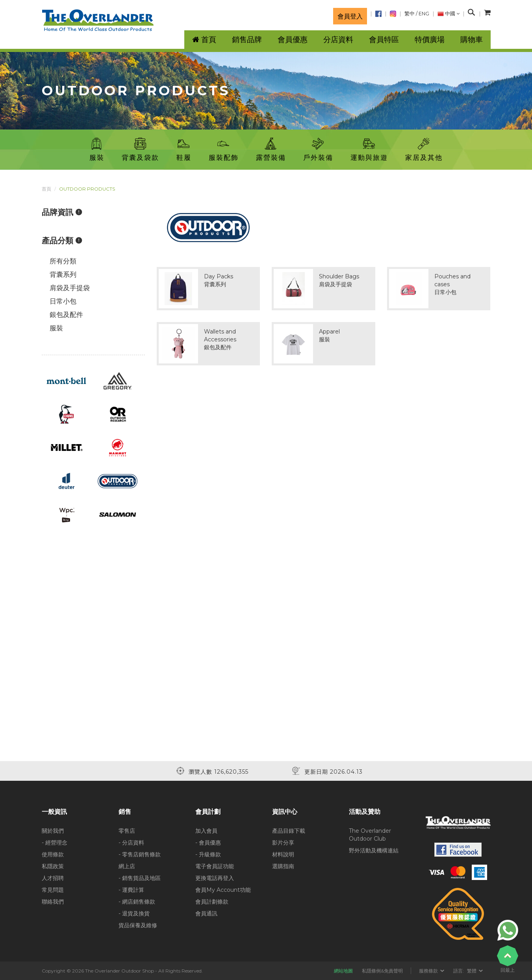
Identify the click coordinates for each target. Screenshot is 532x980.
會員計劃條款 (212, 902)
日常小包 (63, 301)
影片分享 (283, 843)
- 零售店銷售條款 (140, 854)
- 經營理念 (55, 843)
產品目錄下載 (289, 831)
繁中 (410, 14)
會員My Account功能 (223, 890)
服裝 (56, 328)
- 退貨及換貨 (134, 913)
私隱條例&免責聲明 (382, 971)
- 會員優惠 (208, 843)
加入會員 (206, 831)
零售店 (127, 831)
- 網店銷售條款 (137, 902)
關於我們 (53, 831)
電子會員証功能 (215, 866)
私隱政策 (53, 866)
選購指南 (283, 866)
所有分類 (63, 261)
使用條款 (53, 854)
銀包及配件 (66, 315)
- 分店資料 (131, 843)
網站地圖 (343, 971)
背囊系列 (63, 274)
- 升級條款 (208, 854)
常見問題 (53, 890)
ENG (424, 14)
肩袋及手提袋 (70, 288)
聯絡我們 (53, 902)
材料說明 (283, 854)
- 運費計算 (131, 890)
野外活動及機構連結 (374, 850)
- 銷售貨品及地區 (140, 878)
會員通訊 (206, 913)
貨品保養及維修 (138, 925)
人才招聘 (53, 878)
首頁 (46, 189)
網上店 (127, 866)
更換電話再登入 (215, 878)
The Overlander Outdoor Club (370, 835)
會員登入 (350, 16)
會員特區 (384, 40)
